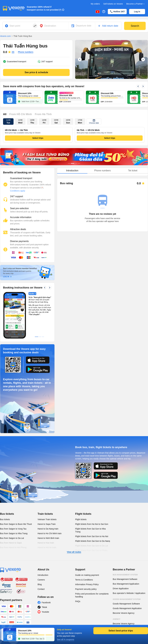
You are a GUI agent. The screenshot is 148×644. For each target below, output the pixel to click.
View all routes (74, 552)
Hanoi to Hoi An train (47, 547)
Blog (40, 584)
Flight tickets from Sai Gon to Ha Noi (92, 536)
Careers (41, 580)
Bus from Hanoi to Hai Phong (13, 547)
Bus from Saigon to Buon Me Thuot (16, 524)
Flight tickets (83, 514)
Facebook (46, 603)
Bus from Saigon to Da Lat (12, 538)
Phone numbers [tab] (102, 171)
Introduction (43, 575)
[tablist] (102, 171)
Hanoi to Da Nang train (48, 529)
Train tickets (45, 514)
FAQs (78, 601)
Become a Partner (136, 4)
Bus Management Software (125, 579)
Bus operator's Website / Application (129, 593)
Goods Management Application (127, 608)
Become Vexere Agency (124, 613)
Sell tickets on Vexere (113, 4)
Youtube (45, 612)
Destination (50, 26)
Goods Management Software (126, 604)
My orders (95, 4)
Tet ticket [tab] (133, 171)
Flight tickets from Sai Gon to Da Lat (92, 546)
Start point (15, 26)
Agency (117, 619)
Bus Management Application (126, 584)
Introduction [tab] (72, 171)
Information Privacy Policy (87, 584)
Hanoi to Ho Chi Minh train (50, 533)
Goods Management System (127, 599)
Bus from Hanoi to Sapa (11, 543)
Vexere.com (5, 36)
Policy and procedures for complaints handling (92, 595)
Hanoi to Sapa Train (47, 524)
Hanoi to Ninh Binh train (48, 538)
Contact (41, 589)
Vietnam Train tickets (47, 519)
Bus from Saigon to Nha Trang (14, 533)
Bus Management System (125, 575)
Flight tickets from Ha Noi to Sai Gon (92, 524)
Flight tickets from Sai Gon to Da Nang (93, 541)
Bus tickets (7, 514)
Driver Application (121, 588)
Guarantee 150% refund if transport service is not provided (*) (44, 8)
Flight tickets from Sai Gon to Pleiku (91, 550)
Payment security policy (86, 589)
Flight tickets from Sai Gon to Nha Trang (90, 530)
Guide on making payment (87, 575)
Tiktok (44, 607)
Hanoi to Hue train (46, 543)
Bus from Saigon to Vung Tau (13, 529)
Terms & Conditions (84, 580)
